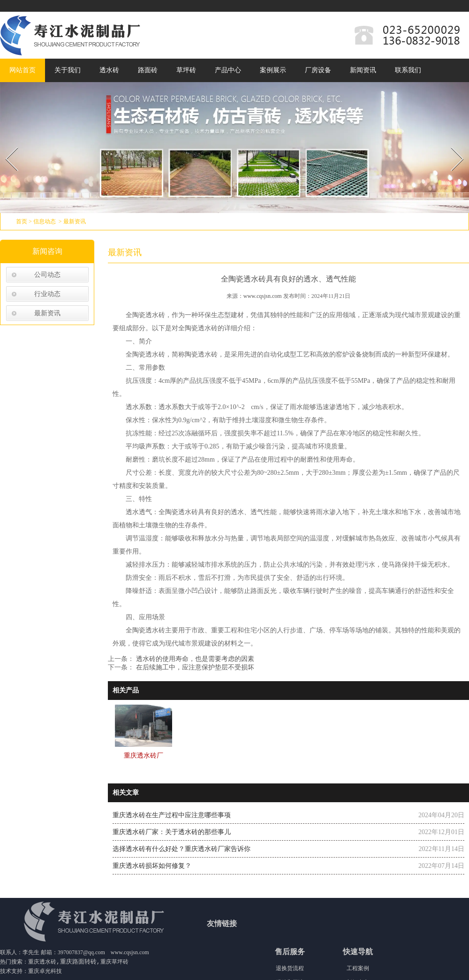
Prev (6, 144)
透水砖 (109, 70)
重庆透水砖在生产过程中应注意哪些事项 (172, 815)
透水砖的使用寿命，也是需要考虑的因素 (194, 659)
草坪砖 (186, 70)
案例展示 (273, 70)
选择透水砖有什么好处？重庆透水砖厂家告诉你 (182, 849)
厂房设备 (318, 70)
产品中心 (228, 70)
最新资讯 (47, 313)
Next (452, 144)
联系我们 (408, 70)
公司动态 (47, 275)
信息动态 (45, 221)
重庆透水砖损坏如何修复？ (152, 866)
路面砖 (148, 70)
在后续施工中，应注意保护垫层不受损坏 (194, 667)
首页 (22, 221)
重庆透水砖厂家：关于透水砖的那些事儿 (172, 832)
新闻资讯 (363, 70)
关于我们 (68, 70)
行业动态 (47, 294)
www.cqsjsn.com (263, 296)
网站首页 (23, 70)
